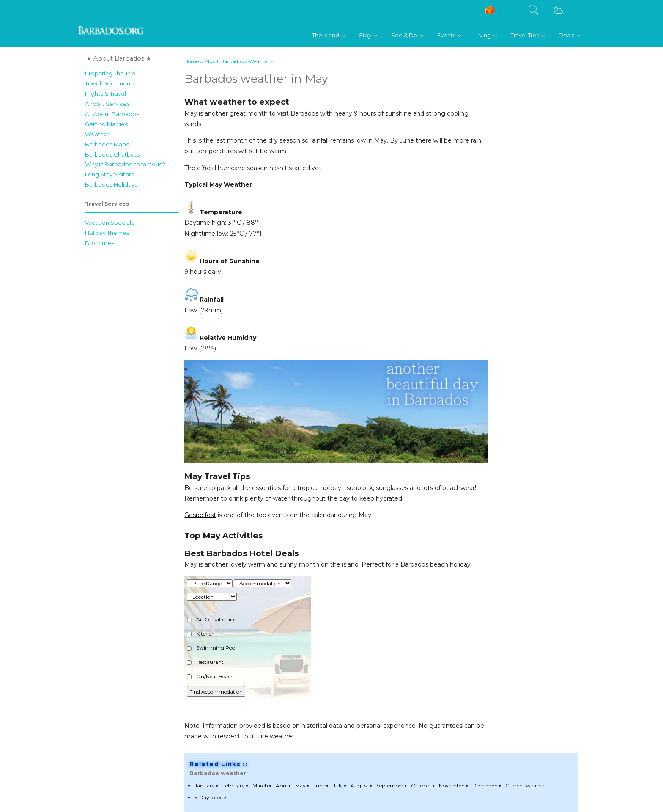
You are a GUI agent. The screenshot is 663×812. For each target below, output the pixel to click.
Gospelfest (200, 515)
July (338, 786)
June (319, 786)
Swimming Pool (212, 648)
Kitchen (201, 634)
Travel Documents (110, 83)
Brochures (100, 243)
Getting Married (107, 124)
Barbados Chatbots (112, 154)
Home (192, 61)
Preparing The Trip (110, 73)
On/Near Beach (210, 676)
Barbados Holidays (111, 184)
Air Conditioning (212, 619)
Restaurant (205, 662)
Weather (97, 134)
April (282, 786)
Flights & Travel (105, 94)
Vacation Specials (110, 223)
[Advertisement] (132, 378)
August (360, 786)
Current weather (526, 786)
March (260, 786)
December (485, 786)
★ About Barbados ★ (119, 58)
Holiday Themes (107, 233)
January (205, 786)
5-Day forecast (212, 797)
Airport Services (107, 104)
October (421, 786)
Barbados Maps (107, 144)
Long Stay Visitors (110, 174)
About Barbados (224, 61)
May (300, 786)
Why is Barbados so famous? (125, 164)
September (390, 786)
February (234, 786)
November (452, 786)
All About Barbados (112, 114)
